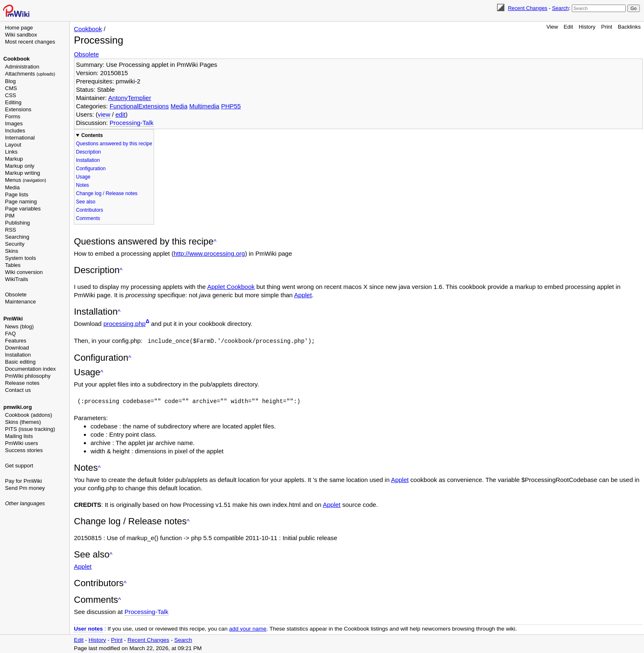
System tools (20, 258)
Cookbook (17, 59)
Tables (13, 265)
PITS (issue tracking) (30, 429)
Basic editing (20, 362)
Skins (12, 251)
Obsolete (16, 295)
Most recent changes (30, 42)
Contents (92, 135)
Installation (18, 355)
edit (120, 114)
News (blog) (19, 326)
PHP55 (231, 106)
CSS (11, 95)
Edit (568, 27)
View (552, 27)
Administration (22, 67)
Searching (17, 237)
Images (14, 124)
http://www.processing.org (209, 253)
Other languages (25, 503)
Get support (19, 466)
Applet (303, 295)
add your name (248, 628)
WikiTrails (17, 279)
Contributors (89, 210)
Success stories (24, 450)
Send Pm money (25, 488)
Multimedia (204, 106)
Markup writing (23, 173)
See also (86, 202)
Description (88, 152)
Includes (15, 131)
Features (16, 341)
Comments (88, 218)
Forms (13, 116)
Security (15, 244)
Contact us (18, 390)
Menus (26, 180)
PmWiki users (21, 443)
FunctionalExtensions (139, 106)
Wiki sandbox (21, 35)
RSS (11, 230)
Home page (19, 28)
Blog (10, 81)
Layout (13, 145)
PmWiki (13, 319)
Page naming (21, 202)
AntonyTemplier (130, 98)
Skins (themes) (23, 422)
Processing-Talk (132, 123)
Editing (13, 102)
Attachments (30, 74)
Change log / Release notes (107, 193)
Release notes (22, 383)
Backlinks (629, 27)
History (587, 27)
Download (17, 348)
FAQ (10, 334)
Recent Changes (528, 8)
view (104, 114)
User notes (88, 628)
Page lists (17, 194)
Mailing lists (19, 436)
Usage (83, 177)
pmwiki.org (18, 407)
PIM (10, 216)
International (20, 138)
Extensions (18, 109)
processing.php (125, 324)
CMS (11, 88)
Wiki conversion (24, 272)
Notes (82, 185)
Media (12, 187)
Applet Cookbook (231, 287)
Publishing (17, 223)
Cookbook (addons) (28, 415)
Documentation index (30, 369)
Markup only (20, 166)
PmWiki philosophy (28, 376)
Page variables (23, 209)
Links (11, 152)
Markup (14, 159)
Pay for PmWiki (23, 481)
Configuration (91, 169)
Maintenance (20, 302)
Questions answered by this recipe (114, 144)
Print (607, 27)
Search (560, 8)
